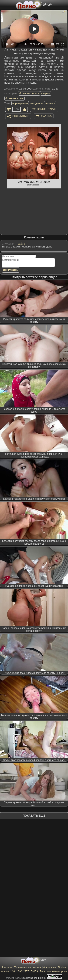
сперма (46, 93)
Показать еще (34, 816)
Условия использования (28, 967)
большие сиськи (29, 93)
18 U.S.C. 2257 (21, 971)
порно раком (20, 103)
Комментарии (47, 109)
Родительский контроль (53, 971)
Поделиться (21, 116)
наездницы (36, 103)
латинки (50, 103)
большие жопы (14, 98)
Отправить (11, 270)
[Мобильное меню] (3, 5)
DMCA (34, 971)
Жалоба (46, 116)
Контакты (7, 967)
